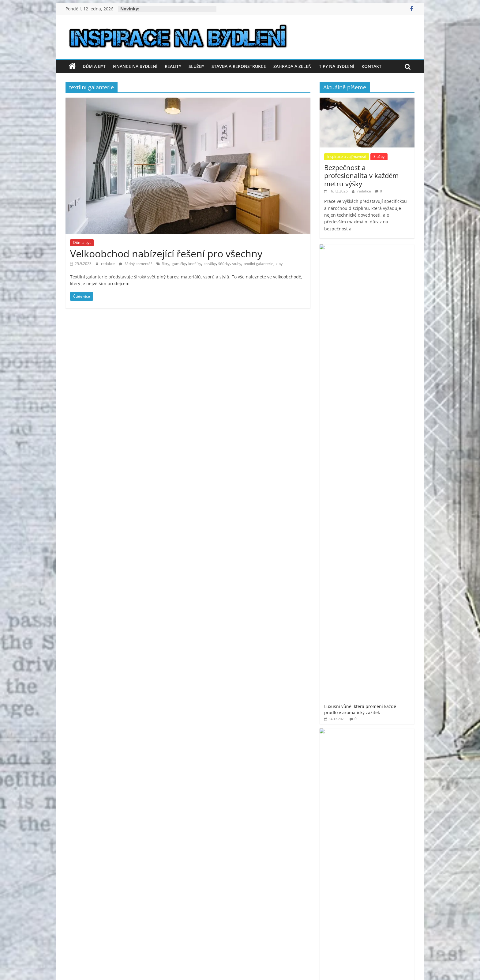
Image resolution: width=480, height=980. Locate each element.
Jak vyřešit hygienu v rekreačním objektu (383, 460)
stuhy (237, 264)
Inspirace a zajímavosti (347, 157)
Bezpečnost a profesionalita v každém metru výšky (361, 175)
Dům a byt (94, 66)
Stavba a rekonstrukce (239, 66)
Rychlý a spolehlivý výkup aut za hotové (383, 396)
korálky (210, 264)
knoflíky (195, 264)
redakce (108, 264)
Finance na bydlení (135, 66)
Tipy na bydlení (337, 66)
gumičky (179, 264)
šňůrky (224, 264)
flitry (165, 264)
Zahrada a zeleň (292, 66)
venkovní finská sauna (386, 677)
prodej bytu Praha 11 (377, 632)
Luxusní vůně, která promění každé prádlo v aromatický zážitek (385, 256)
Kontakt (371, 66)
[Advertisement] (367, 532)
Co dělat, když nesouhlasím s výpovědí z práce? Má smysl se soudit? (384, 293)
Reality (173, 66)
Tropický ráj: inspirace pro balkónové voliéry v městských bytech (386, 364)
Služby (196, 66)
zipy (279, 264)
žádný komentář (135, 264)
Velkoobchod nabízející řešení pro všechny (166, 253)
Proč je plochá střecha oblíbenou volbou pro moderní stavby (385, 330)
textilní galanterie (259, 264)
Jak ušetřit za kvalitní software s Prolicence (384, 428)
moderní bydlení (394, 607)
